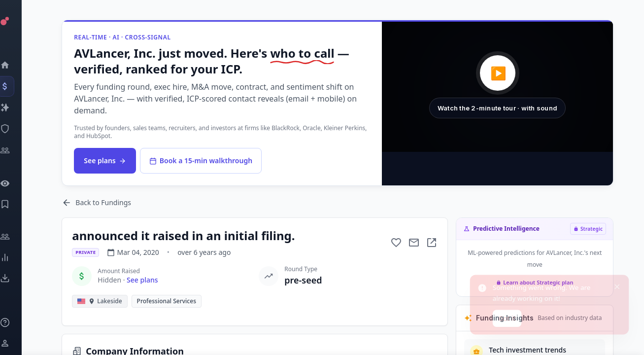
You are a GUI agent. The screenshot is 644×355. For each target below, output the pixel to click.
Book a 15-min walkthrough (203, 160)
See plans (107, 160)
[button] (500, 87)
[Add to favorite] (399, 243)
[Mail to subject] (416, 243)
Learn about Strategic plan (537, 282)
